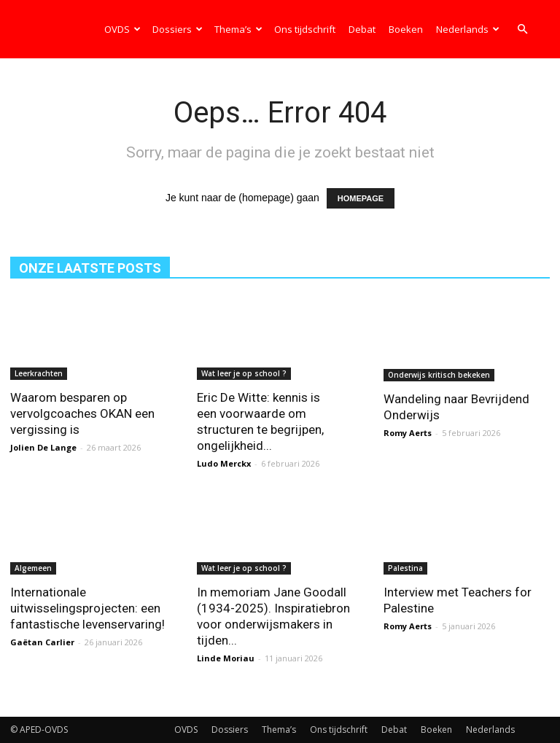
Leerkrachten (39, 373)
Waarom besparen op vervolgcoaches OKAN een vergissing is (82, 413)
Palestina (405, 568)
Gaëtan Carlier (42, 642)
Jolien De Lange (43, 447)
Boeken (406, 29)
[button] (522, 30)
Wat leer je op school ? (244, 373)
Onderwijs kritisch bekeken (439, 373)
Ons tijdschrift (305, 29)
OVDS (122, 29)
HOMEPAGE (361, 198)
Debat (362, 29)
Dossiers (178, 29)
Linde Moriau (226, 658)
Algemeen (33, 568)
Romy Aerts (408, 431)
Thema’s (238, 29)
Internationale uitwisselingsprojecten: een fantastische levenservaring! (87, 608)
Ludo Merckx (224, 463)
